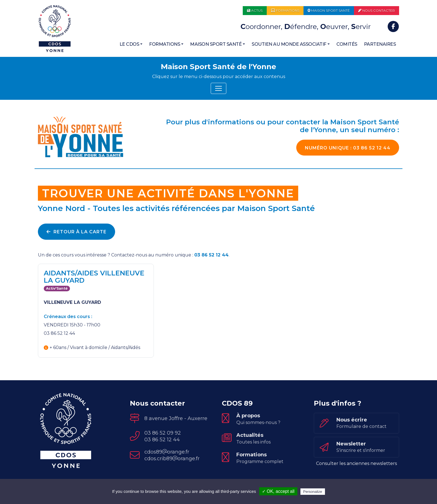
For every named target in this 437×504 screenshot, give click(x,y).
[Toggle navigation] (219, 88)
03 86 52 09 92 (163, 433)
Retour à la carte (77, 232)
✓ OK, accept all (278, 491)
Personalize (313, 492)
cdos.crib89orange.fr (172, 459)
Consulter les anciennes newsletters (356, 463)
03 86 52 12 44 (348, 148)
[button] (131, 44)
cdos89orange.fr (167, 452)
